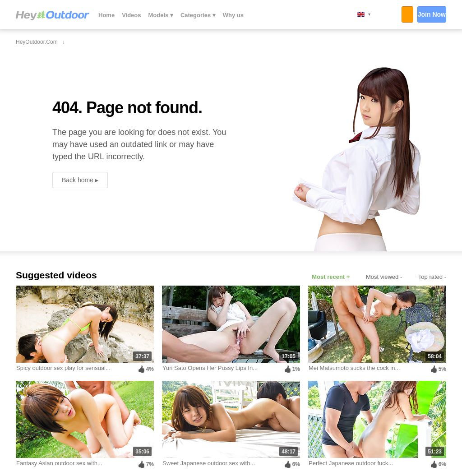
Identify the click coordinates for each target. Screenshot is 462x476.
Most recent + (331, 277)
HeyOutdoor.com (53, 15)
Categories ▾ (198, 15)
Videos (131, 15)
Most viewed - (384, 277)
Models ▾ (161, 15)
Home (106, 15)
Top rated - (432, 277)
